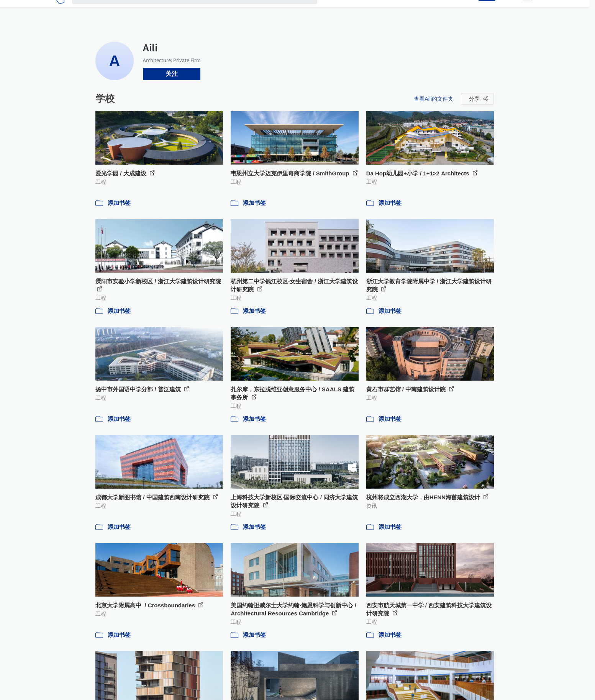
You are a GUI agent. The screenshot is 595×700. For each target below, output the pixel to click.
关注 (172, 74)
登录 (468, 11)
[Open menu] (528, 11)
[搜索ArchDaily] (201, 11)
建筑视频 (423, 11)
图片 (349, 11)
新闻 (368, 11)
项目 (331, 11)
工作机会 (392, 11)
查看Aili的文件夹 (434, 99)
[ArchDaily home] (60, 11)
